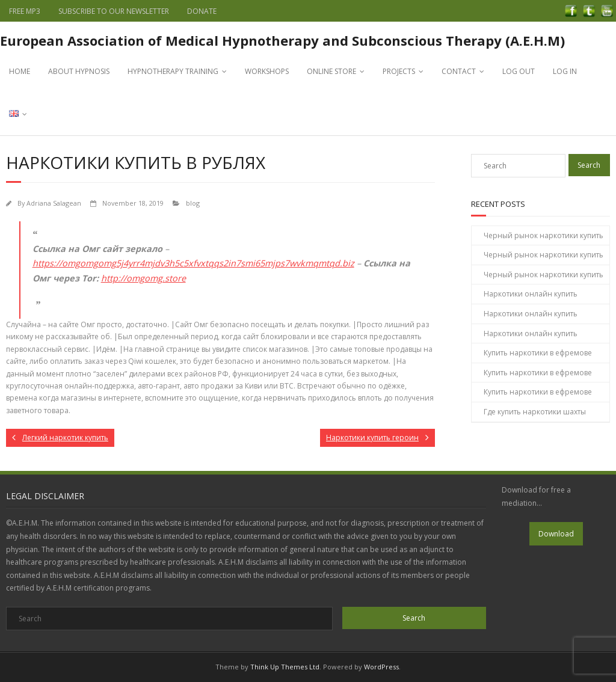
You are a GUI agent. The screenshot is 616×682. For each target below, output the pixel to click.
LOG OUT (519, 71)
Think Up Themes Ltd (285, 667)
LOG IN (565, 71)
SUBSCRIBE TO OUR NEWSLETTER (114, 11)
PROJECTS (399, 71)
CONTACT (459, 71)
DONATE (202, 11)
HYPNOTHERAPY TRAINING (173, 71)
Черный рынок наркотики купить (544, 235)
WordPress (381, 667)
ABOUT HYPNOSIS (79, 71)
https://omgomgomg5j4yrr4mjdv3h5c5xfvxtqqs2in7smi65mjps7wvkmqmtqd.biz (193, 263)
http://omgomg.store (143, 278)
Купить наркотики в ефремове (538, 353)
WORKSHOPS (267, 71)
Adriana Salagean (54, 203)
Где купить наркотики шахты (535, 412)
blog (193, 203)
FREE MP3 (25, 11)
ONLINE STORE (331, 71)
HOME (20, 71)
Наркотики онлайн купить (531, 294)
